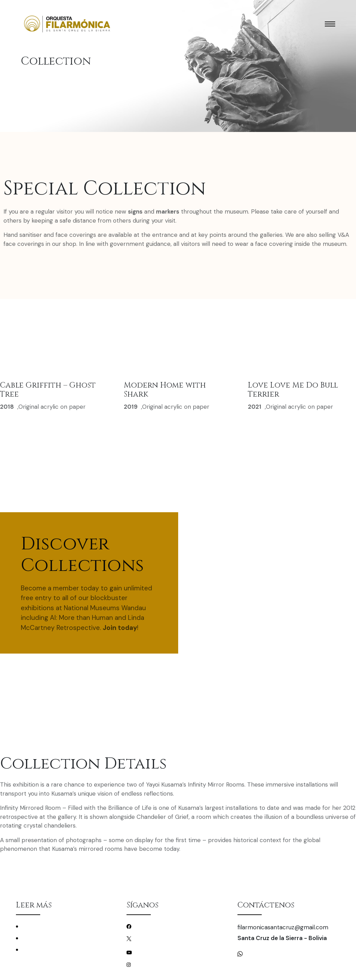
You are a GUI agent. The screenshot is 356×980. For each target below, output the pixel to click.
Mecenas (32, 950)
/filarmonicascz (152, 926)
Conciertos (35, 926)
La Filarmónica (39, 938)
